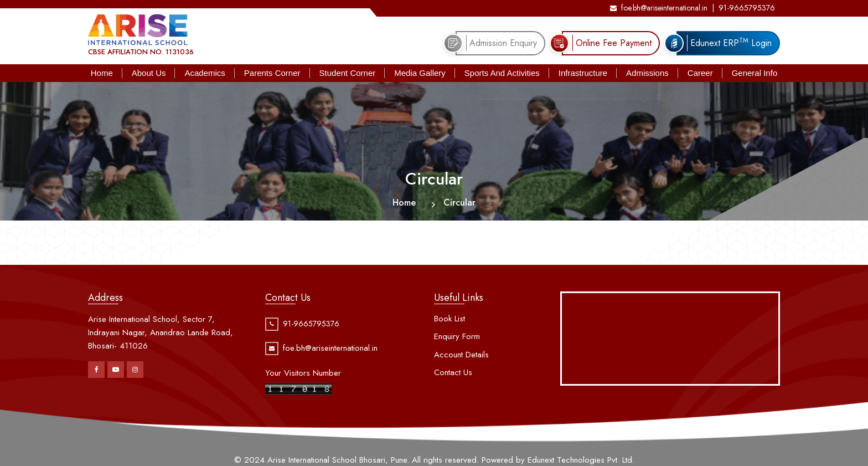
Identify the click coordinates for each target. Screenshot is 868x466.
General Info (755, 73)
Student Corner (348, 73)
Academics (205, 73)
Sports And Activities (502, 73)
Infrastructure (583, 73)
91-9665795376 (747, 8)
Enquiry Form (457, 336)
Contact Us (453, 372)
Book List (449, 319)
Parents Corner (272, 73)
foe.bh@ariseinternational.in (659, 8)
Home (102, 73)
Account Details (461, 355)
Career (700, 73)
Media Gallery (420, 73)
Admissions (647, 73)
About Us (149, 73)
